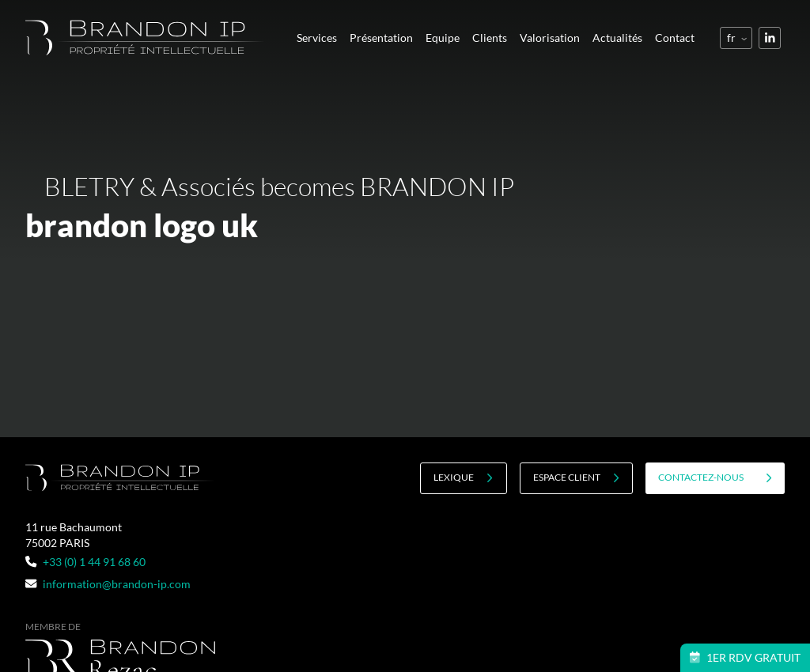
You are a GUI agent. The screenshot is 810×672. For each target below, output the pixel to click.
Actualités (617, 38)
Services (317, 38)
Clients (490, 38)
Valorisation (550, 38)
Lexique (463, 478)
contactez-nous (715, 478)
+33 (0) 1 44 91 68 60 (85, 562)
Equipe (443, 38)
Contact (675, 38)
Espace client (576, 478)
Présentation (381, 38)
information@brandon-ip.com (108, 584)
